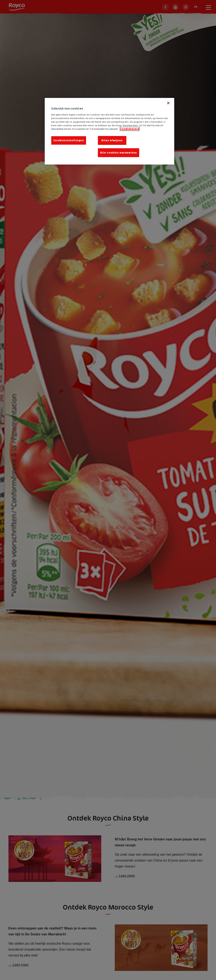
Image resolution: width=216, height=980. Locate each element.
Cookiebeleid (130, 129)
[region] (109, 131)
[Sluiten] (168, 103)
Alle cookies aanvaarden (119, 153)
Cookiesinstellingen (69, 140)
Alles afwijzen (112, 140)
